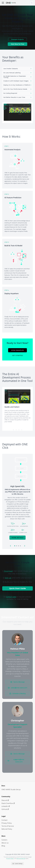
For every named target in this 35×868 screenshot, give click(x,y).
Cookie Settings (17, 864)
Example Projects (18, 39)
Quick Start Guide (18, 588)
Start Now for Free (17, 44)
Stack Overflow (8, 803)
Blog (3, 846)
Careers (4, 840)
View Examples (17, 350)
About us (5, 843)
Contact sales (11, 597)
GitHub (5, 809)
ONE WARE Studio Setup (11, 790)
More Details (17, 538)
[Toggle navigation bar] (3, 3)
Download (8, 571)
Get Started (17, 355)
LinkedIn (6, 806)
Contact (4, 820)
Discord (5, 800)
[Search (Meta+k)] (32, 3)
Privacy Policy (7, 823)
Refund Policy (7, 829)
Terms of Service (8, 826)
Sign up (8, 578)
